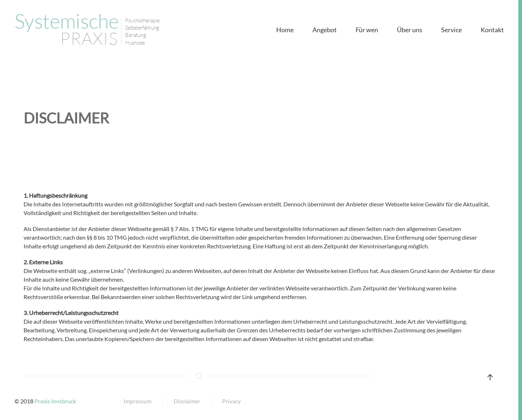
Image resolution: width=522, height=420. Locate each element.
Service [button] (451, 30)
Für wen (367, 30)
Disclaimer (187, 401)
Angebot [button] (325, 30)
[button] (490, 377)
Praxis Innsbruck (55, 401)
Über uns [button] (410, 30)
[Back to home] (87, 30)
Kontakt (492, 30)
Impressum (138, 401)
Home (285, 30)
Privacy (231, 401)
